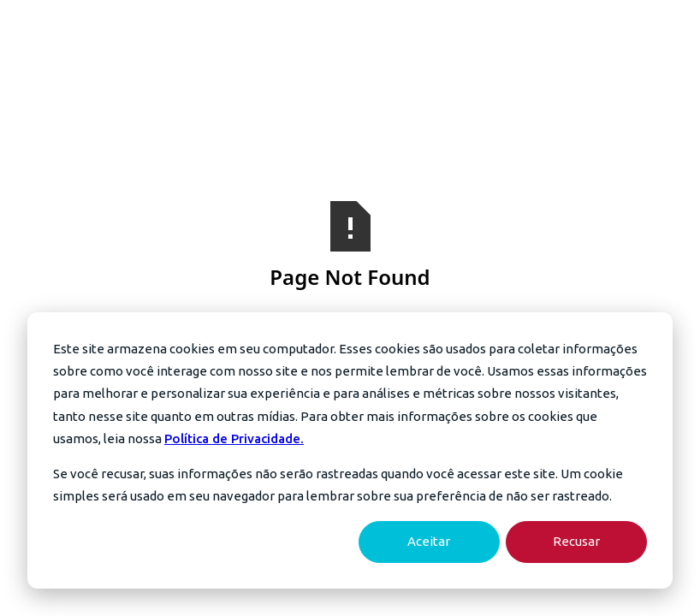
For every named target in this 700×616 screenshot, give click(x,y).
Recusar (576, 541)
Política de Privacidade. (234, 438)
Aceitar (429, 541)
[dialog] (350, 450)
